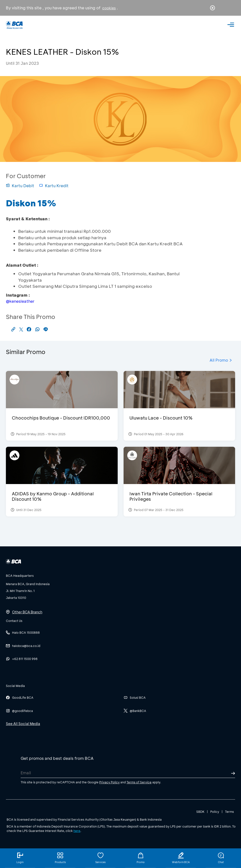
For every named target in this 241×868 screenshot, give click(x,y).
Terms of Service (139, 782)
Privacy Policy (109, 782)
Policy (215, 812)
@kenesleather (20, 301)
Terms (229, 812)
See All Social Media (23, 724)
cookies (109, 8)
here (77, 831)
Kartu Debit (20, 186)
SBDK (200, 812)
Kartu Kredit (54, 186)
